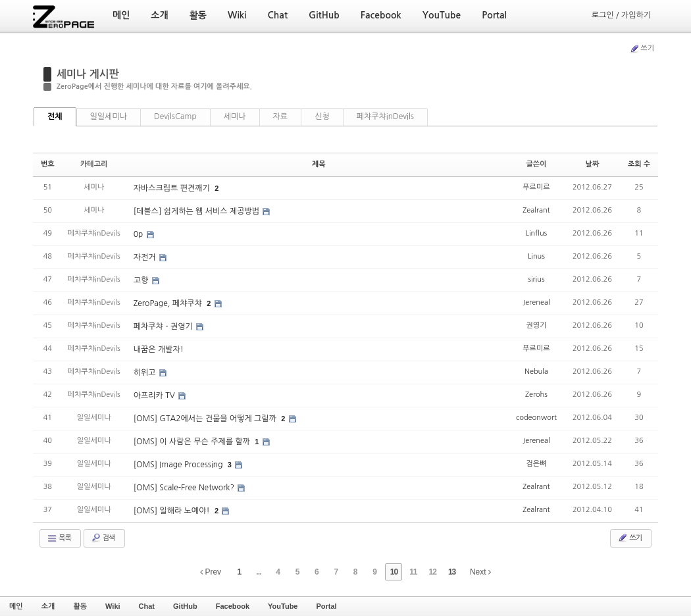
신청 (322, 116)
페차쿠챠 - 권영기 (164, 326)
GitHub (185, 606)
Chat (147, 606)
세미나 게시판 (88, 74)
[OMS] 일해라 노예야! (173, 511)
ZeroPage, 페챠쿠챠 (169, 303)
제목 (319, 164)
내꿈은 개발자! (159, 349)
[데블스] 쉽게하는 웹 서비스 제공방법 (198, 211)
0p (140, 234)
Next (480, 572)
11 (413, 572)
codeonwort (536, 418)
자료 (281, 116)
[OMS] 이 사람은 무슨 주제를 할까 (193, 442)
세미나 (235, 116)
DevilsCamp (175, 116)
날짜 (593, 164)
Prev (211, 572)
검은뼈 (536, 464)
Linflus (537, 233)
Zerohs (536, 395)
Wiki (113, 606)
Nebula (536, 372)
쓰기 (642, 49)
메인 (16, 606)
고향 (142, 280)
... (258, 572)
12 (433, 572)
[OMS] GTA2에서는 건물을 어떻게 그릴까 (206, 419)
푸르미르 (536, 187)
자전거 (146, 257)
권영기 (536, 325)
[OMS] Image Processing (179, 465)
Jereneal (536, 302)
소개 (48, 606)
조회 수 (639, 164)
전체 (55, 116)
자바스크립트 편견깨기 (173, 188)
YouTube (283, 606)
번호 (48, 164)
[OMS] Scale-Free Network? (185, 488)
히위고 (146, 372)
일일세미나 (109, 116)
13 (452, 572)
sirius (536, 279)
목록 (59, 538)
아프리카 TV (155, 396)
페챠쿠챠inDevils (385, 116)
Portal (326, 606)
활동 (80, 606)
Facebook (233, 606)
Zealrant (536, 210)
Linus (536, 256)
